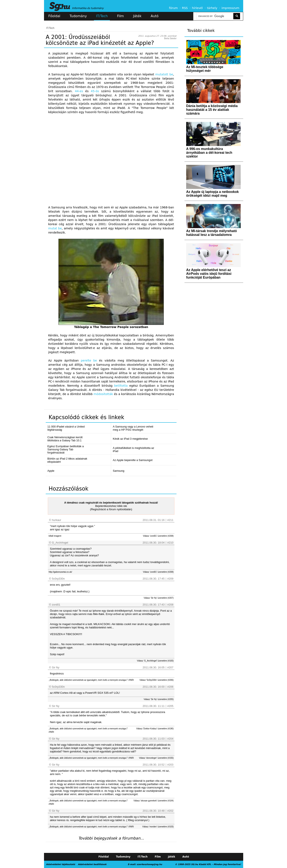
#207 (170, 667)
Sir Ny (56, 667)
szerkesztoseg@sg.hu (149, 864)
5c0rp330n (58, 579)
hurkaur (57, 520)
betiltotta (121, 386)
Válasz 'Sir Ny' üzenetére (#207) (159, 598)
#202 (170, 811)
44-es (79, 91)
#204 (170, 739)
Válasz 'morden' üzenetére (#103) (158, 827)
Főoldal (54, 16)
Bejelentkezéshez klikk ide (111, 506)
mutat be (55, 228)
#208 (170, 605)
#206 (170, 687)
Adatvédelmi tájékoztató (61, 864)
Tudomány (78, 16)
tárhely (212, 8)
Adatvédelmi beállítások (92, 864)
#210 (170, 543)
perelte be (89, 360)
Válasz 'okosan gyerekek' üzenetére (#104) (154, 801)
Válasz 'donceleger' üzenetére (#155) (156, 758)
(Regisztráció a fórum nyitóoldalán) (111, 509)
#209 (170, 579)
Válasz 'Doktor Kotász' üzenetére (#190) (155, 729)
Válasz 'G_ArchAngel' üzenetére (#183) (155, 661)
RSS (185, 8)
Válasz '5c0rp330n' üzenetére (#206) (156, 680)
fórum (173, 8)
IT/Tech (102, 16)
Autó (155, 16)
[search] (214, 16)
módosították (103, 394)
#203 (170, 765)
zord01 (56, 605)
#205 (170, 706)
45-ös (95, 91)
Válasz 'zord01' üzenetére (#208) (158, 536)
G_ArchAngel (60, 543)
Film (120, 16)
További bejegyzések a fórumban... (111, 838)
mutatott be (164, 74)
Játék (137, 16)
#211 (170, 520)
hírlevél (197, 8)
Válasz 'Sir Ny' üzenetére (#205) (159, 699)
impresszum (231, 8)
